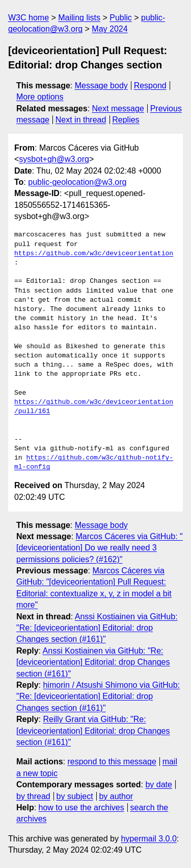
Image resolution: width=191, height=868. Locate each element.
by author (116, 796)
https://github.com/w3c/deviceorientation (94, 254)
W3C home (29, 18)
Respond (150, 86)
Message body (101, 86)
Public (121, 18)
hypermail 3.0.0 (148, 839)
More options (40, 97)
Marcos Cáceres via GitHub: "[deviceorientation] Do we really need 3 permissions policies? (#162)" (100, 548)
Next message (118, 108)
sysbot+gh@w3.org (54, 159)
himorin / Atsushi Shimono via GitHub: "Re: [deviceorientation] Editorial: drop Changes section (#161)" (98, 696)
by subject (75, 796)
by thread (33, 796)
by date (158, 785)
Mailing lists (79, 18)
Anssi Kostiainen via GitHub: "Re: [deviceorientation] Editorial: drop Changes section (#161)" (97, 628)
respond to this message (112, 762)
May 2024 (110, 29)
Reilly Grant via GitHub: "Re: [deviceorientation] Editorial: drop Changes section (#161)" (93, 731)
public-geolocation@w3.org (77, 182)
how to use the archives (81, 807)
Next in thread (81, 120)
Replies (126, 120)
